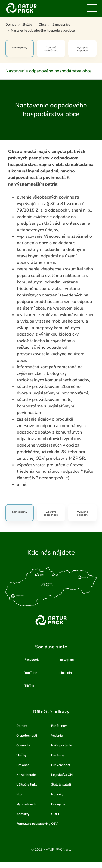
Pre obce (23, 765)
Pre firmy (58, 755)
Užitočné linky (27, 784)
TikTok (29, 686)
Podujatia (58, 804)
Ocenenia (23, 745)
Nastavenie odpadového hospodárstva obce (49, 71)
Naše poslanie (61, 745)
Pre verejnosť (61, 765)
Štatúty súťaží (61, 784)
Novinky (57, 794)
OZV (54, 824)
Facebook (32, 660)
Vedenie (57, 736)
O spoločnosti (27, 736)
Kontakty (23, 814)
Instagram (67, 660)
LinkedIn (66, 673)
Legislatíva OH (62, 775)
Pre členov (59, 726)
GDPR (56, 814)
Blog (20, 794)
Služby (21, 755)
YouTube (31, 673)
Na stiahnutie (26, 775)
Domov (22, 726)
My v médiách (26, 804)
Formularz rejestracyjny (33, 824)
